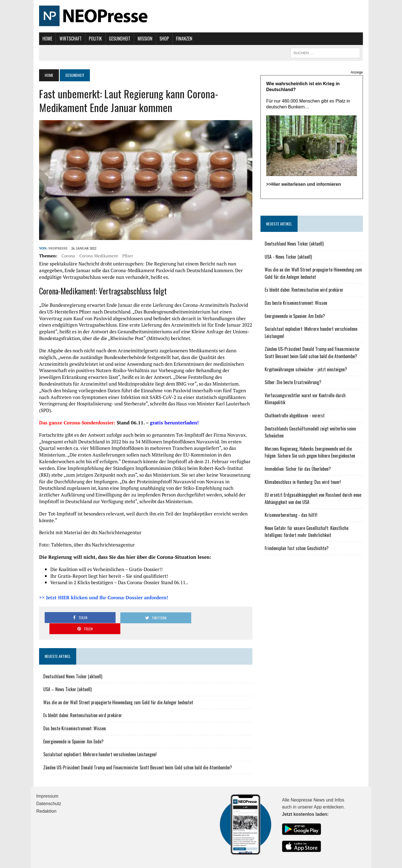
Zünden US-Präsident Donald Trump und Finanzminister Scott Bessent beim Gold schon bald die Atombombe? (135, 752)
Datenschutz (49, 788)
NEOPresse (55, 250)
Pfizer (125, 258)
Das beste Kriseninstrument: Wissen (72, 712)
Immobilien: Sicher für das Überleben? (299, 470)
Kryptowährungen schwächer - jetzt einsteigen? (307, 370)
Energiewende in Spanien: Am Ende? (71, 726)
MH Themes (98, 863)
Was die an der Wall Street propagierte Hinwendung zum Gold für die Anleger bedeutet (115, 686)
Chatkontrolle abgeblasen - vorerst (295, 417)
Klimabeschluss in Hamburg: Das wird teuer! (304, 483)
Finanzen (181, 39)
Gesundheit (117, 39)
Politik (93, 39)
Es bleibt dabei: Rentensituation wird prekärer (80, 699)
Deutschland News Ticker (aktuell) (70, 660)
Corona (65, 258)
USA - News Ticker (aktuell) (289, 258)
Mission (142, 39)
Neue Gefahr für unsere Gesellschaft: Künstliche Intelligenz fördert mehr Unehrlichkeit (307, 533)
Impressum (47, 780)
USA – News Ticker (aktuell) (65, 673)
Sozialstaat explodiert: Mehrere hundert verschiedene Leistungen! (97, 738)
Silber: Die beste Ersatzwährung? (294, 383)
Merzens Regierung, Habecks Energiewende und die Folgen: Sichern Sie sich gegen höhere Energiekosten (315, 453)
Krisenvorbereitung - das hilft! (292, 516)
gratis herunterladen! (172, 418)
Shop (161, 39)
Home (45, 39)
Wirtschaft (68, 39)
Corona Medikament (96, 258)
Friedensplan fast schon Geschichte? (297, 549)
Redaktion (46, 795)
